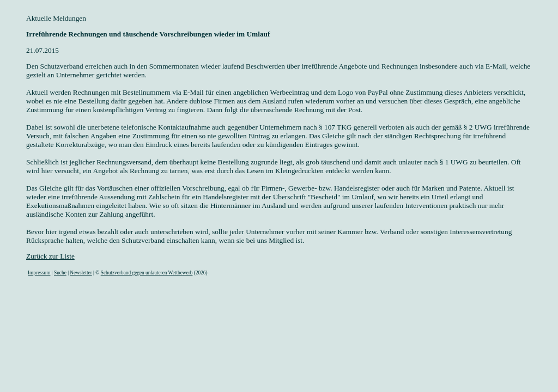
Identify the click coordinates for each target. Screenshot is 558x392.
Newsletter (81, 273)
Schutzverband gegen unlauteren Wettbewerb (147, 273)
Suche (60, 273)
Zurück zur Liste (50, 256)
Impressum (39, 273)
